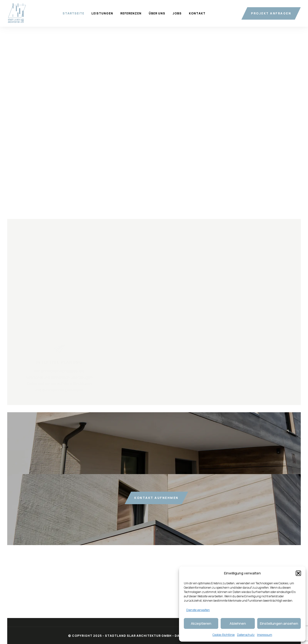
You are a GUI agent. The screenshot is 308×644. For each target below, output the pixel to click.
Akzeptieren (201, 623)
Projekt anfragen (271, 13)
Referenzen (131, 13)
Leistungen (102, 13)
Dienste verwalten (198, 610)
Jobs (177, 13)
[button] (298, 573)
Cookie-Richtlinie (224, 635)
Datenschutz (246, 635)
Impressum (265, 635)
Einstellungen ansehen (279, 623)
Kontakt (197, 13)
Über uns (157, 13)
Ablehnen (238, 623)
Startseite (73, 13)
